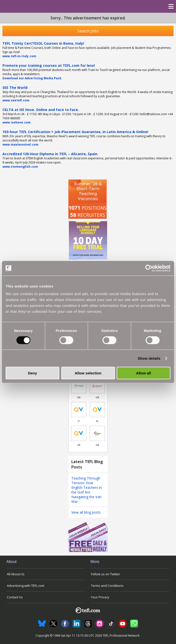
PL (97, 421)
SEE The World (15, 88)
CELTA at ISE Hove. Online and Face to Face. (41, 110)
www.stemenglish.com (20, 167)
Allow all (144, 373)
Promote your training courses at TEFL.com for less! (49, 65)
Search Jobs (88, 31)
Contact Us (15, 597)
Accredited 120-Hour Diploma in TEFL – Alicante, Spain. (50, 154)
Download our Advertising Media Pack (32, 78)
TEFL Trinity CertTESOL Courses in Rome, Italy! (43, 43)
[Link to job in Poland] (97, 410)
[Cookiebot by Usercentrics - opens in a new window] (149, 268)
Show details (149, 358)
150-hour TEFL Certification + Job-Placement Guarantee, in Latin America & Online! (75, 132)
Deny (32, 373)
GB (79, 397)
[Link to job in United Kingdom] (79, 386)
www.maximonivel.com (20, 144)
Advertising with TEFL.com (26, 586)
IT (79, 421)
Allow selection (88, 373)
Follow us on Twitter (106, 574)
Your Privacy (100, 597)
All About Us (16, 574)
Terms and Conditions (107, 586)
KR (79, 445)
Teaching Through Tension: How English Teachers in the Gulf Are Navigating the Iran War (87, 490)
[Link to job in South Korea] (79, 433)
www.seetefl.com (16, 100)
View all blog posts (86, 512)
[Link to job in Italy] (79, 410)
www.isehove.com (17, 122)
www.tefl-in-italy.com (19, 56)
